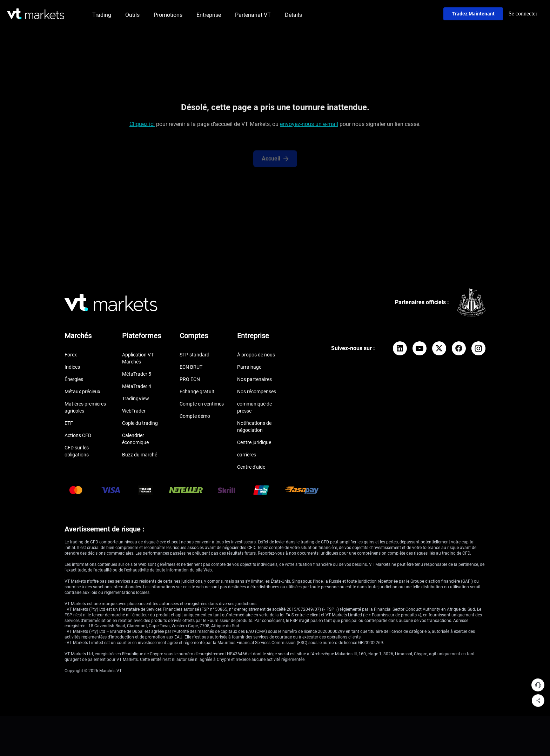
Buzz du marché (140, 455)
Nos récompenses (257, 392)
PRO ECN (190, 379)
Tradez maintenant (473, 14)
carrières (247, 455)
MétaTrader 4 (137, 386)
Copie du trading (140, 423)
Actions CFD (78, 435)
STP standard (194, 355)
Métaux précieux (82, 392)
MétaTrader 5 (137, 374)
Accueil (275, 163)
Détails (293, 15)
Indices (72, 367)
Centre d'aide (251, 467)
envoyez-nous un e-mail (309, 125)
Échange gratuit (197, 392)
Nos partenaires (254, 379)
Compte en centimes (202, 404)
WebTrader (134, 411)
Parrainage (249, 367)
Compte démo (195, 416)
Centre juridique (254, 442)
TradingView (136, 399)
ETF (69, 423)
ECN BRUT (191, 367)
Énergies (74, 379)
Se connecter (523, 14)
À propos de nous (256, 355)
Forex (71, 355)
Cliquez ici (142, 125)
